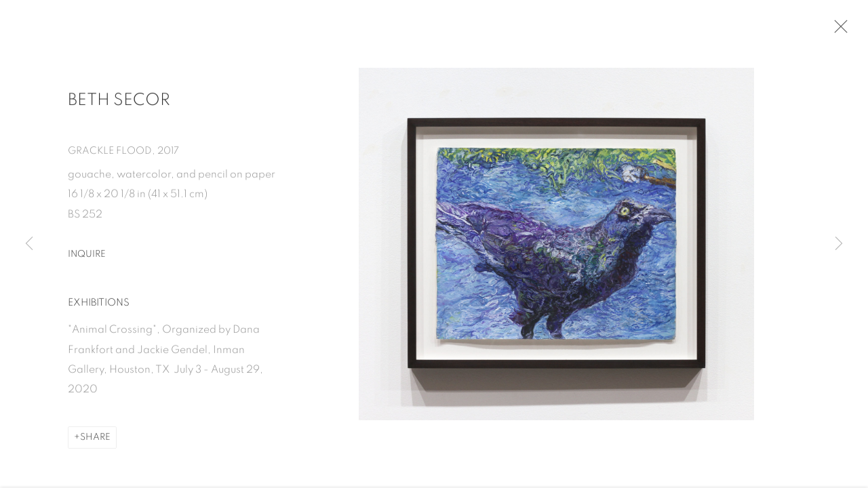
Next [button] (839, 244)
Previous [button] (29, 244)
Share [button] (95, 443)
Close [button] (845, 30)
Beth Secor (119, 105)
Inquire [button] (87, 260)
